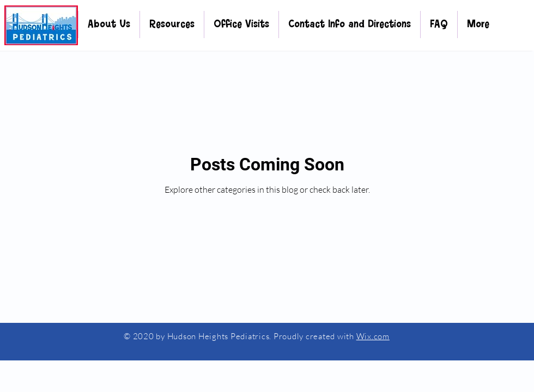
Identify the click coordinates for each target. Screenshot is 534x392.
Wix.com (373, 336)
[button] (109, 24)
